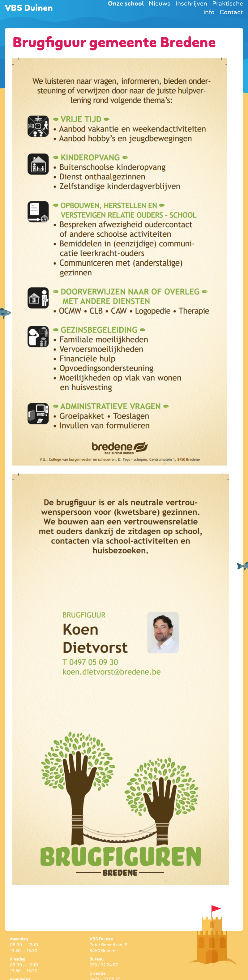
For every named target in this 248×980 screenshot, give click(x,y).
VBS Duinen (29, 8)
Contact (231, 12)
